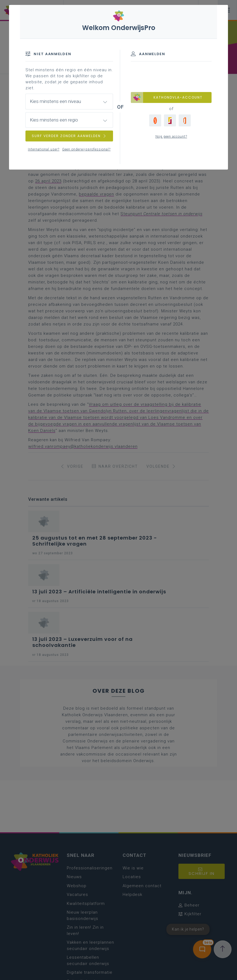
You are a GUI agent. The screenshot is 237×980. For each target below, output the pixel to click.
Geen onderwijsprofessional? (86, 149)
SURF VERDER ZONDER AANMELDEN (69, 136)
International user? (44, 149)
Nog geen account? (171, 137)
